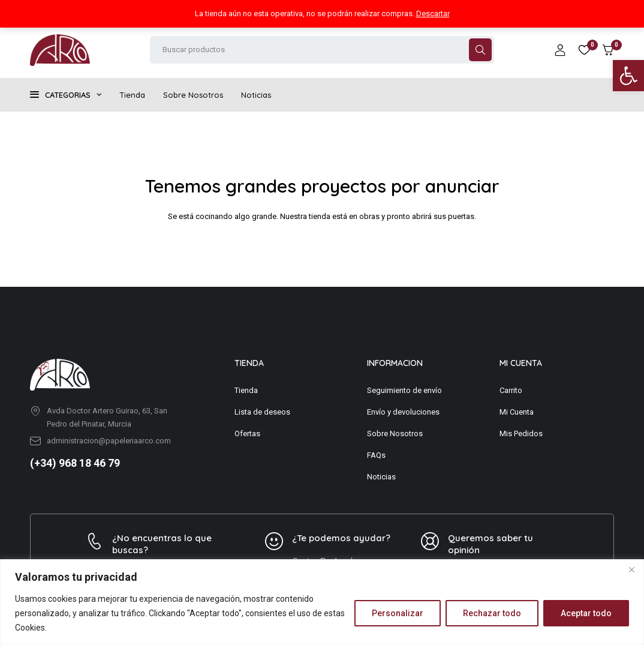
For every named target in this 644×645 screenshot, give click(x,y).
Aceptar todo (586, 613)
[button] (628, 76)
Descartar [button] (433, 13)
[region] (322, 602)
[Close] (631, 569)
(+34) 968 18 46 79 (75, 463)
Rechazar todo (492, 613)
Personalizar (398, 613)
